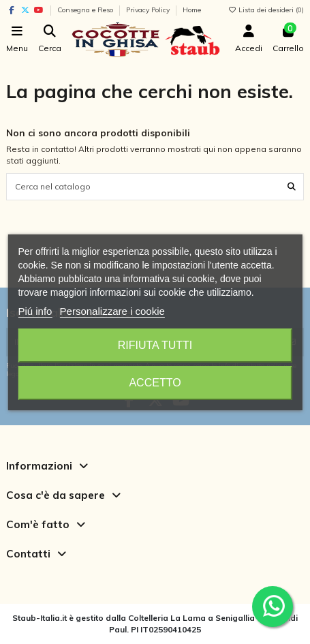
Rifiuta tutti (155, 345)
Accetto (155, 383)
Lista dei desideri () (266, 10)
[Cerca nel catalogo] (292, 186)
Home (192, 10)
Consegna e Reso (86, 10)
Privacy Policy (149, 10)
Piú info (35, 311)
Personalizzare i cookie (112, 311)
